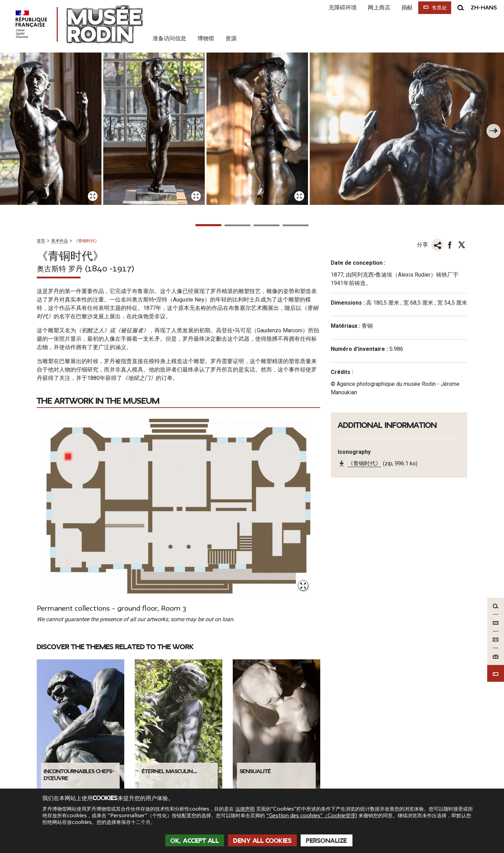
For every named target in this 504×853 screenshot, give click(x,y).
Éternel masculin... (169, 627)
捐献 (404, 8)
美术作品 (59, 97)
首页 (41, 97)
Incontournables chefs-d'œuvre (79, 630)
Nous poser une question (206, 731)
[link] (372, 725)
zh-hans (484, 8)
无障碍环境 (339, 8)
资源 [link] (231, 38)
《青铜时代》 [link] (364, 320)
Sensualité (255, 627)
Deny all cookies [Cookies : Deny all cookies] (262, 841)
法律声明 (245, 809)
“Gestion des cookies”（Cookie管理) (312, 816)
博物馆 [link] (206, 38)
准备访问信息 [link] (169, 38)
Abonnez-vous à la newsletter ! (413, 746)
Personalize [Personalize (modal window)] (327, 841)
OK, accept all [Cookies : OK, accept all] (195, 841)
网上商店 (376, 8)
